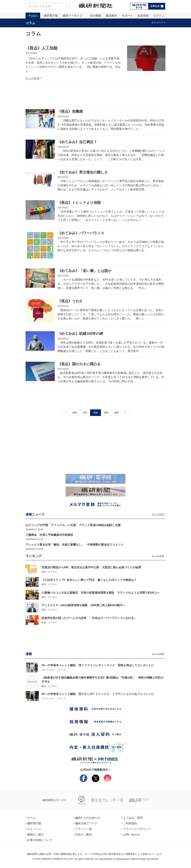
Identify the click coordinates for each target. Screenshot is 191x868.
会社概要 (95, 16)
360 (116, 413)
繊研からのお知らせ (87, 818)
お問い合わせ (131, 835)
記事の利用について (39, 840)
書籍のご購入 (35, 835)
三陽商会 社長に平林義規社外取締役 (49, 535)
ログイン (159, 16)
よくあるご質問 (132, 818)
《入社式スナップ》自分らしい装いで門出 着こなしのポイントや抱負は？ (89, 580)
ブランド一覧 (83, 829)
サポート (127, 16)
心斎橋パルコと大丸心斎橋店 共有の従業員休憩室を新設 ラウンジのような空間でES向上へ (101, 593)
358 (95, 413)
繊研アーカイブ (72, 16)
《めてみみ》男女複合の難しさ (83, 172)
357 (85, 413)
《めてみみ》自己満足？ (77, 142)
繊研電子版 (51, 16)
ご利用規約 (129, 823)
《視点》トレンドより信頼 (79, 203)
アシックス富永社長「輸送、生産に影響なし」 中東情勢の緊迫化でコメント (75, 545)
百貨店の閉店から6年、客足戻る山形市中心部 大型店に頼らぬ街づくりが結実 (91, 567)
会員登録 (143, 16)
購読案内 (111, 16)
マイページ (33, 829)
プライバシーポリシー (136, 829)
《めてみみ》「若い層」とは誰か (85, 271)
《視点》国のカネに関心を (79, 364)
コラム (30, 23)
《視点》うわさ (70, 301)
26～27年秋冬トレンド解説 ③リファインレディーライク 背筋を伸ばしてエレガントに (98, 665)
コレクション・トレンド (54, 670)
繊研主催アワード (86, 823)
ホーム (31, 818)
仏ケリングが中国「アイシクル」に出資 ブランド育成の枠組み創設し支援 (73, 525)
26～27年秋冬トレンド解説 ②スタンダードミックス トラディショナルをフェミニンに (98, 694)
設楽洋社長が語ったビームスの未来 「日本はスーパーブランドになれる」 (89, 618)
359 (106, 413)
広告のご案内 (83, 835)
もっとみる (33, 78)
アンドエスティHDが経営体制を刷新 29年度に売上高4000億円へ (83, 605)
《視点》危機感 (70, 111)
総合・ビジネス (49, 572)
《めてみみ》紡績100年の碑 (80, 334)
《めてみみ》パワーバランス (81, 233)
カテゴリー (159, 23)
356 (75, 413)
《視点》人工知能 (42, 48)
